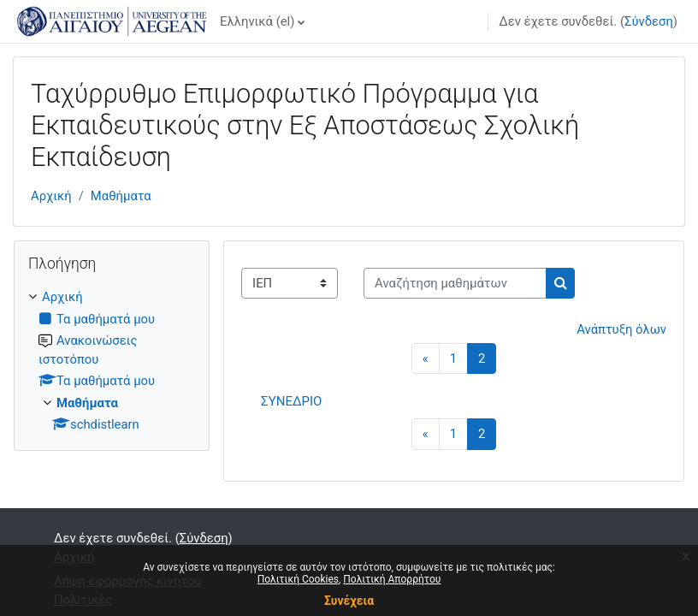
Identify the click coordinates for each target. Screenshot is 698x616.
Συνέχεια (349, 601)
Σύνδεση (649, 21)
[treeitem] (112, 361)
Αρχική (51, 196)
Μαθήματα (121, 196)
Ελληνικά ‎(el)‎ (257, 21)
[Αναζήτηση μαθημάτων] (455, 283)
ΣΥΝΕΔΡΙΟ (291, 401)
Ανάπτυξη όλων (621, 329)
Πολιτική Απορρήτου (392, 579)
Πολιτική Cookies (298, 579)
